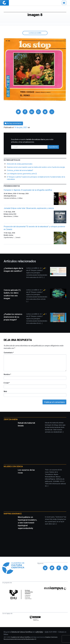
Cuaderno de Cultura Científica (21, 637)
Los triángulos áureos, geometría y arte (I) (22, 174)
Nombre (7, 374)
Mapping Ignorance (13, 514)
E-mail (7, 383)
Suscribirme (53, 147)
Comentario (9, 353)
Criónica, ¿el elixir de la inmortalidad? (20, 170)
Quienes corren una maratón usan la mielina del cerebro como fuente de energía (36, 167)
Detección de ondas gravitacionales (20, 164)
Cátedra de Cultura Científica (22, 632)
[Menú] (64, 3)
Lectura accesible (35, 33)
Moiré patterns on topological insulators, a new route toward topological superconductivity (27, 523)
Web (5, 391)
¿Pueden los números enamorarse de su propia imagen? (13, 317)
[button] (18, 112)
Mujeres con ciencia (13, 466)
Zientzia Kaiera (11, 419)
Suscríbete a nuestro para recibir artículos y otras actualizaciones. (32, 141)
